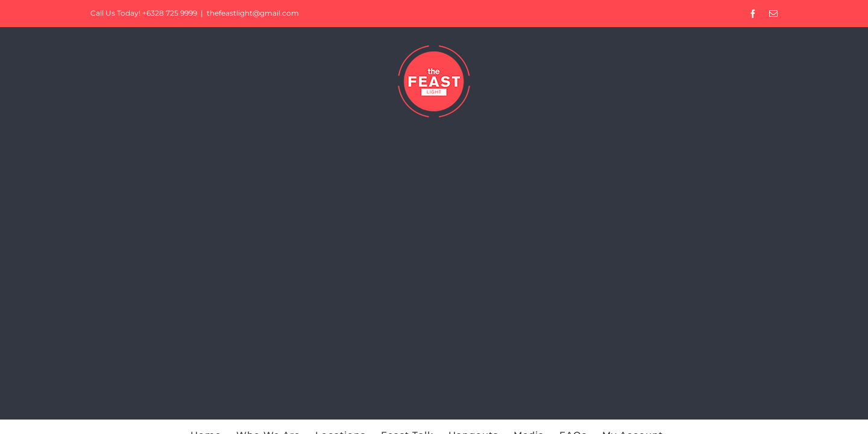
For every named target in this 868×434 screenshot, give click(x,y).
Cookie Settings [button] (764, 413)
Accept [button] (832, 413)
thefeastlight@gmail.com (253, 13)
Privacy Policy (533, 311)
